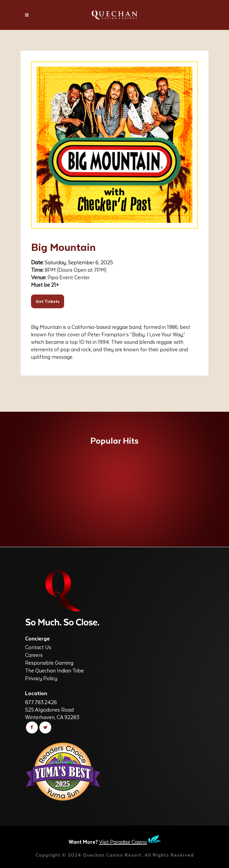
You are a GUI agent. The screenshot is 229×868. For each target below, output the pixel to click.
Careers (34, 655)
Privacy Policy (41, 678)
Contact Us (38, 647)
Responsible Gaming (49, 663)
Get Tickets (48, 301)
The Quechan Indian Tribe (54, 670)
